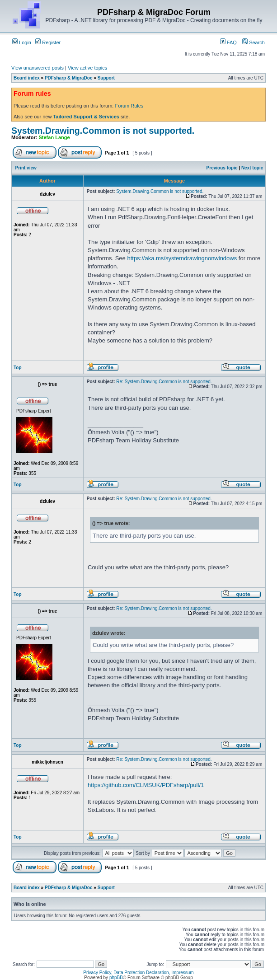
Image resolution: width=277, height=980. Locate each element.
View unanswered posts (38, 68)
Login (22, 42)
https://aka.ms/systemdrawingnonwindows (182, 258)
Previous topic (222, 168)
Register (48, 42)
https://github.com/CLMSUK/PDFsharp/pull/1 (146, 785)
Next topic (252, 168)
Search (254, 42)
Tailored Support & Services (86, 117)
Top (18, 368)
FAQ (228, 42)
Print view (26, 168)
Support (106, 78)
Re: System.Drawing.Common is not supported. (164, 382)
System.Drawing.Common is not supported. (103, 131)
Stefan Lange (54, 137)
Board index (27, 78)
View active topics (87, 68)
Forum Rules (129, 106)
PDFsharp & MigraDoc (69, 78)
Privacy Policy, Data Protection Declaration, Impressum (138, 973)
